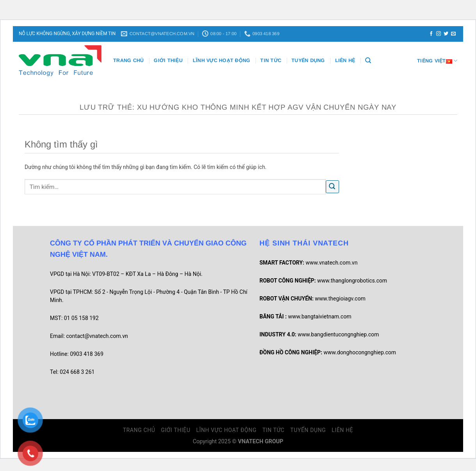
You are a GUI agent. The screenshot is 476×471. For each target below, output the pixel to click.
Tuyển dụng (308, 60)
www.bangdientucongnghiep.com (338, 334)
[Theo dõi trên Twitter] (446, 34)
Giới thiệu (168, 60)
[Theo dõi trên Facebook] (431, 34)
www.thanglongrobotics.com (352, 281)
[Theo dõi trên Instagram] (439, 34)
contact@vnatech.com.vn (97, 336)
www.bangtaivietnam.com (320, 316)
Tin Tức (271, 60)
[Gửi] (332, 187)
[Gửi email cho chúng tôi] (453, 34)
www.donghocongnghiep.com (360, 352)
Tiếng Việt (437, 61)
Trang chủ (128, 60)
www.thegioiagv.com (340, 299)
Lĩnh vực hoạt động (222, 60)
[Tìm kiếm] (368, 60)
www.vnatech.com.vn (331, 263)
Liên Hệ (345, 60)
